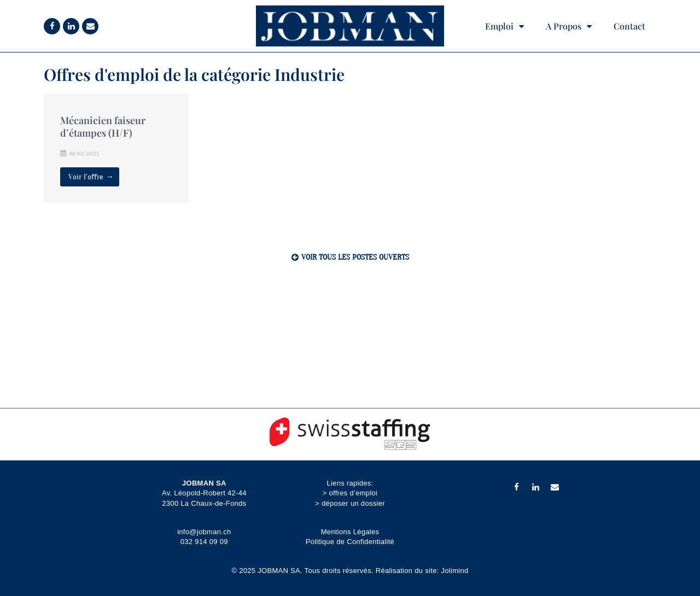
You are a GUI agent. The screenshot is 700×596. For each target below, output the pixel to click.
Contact (629, 26)
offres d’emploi (353, 493)
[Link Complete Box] (116, 148)
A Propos (569, 26)
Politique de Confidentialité (350, 542)
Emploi (504, 26)
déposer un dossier (353, 503)
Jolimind (455, 571)
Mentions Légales (350, 532)
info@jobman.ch (204, 532)
